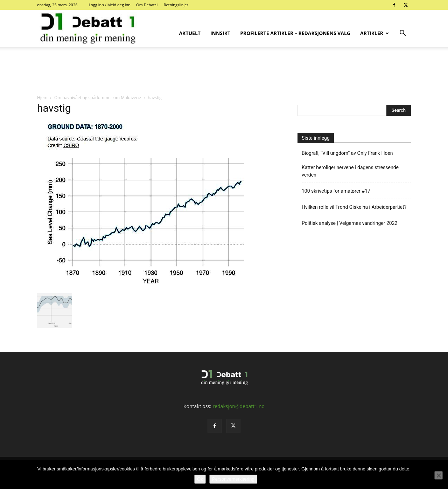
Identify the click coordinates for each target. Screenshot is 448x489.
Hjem (42, 98)
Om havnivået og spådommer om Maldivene (98, 98)
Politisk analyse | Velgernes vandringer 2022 (349, 223)
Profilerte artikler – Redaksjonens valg (295, 33)
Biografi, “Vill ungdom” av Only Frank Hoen (347, 153)
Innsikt (220, 33)
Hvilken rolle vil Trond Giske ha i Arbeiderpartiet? (354, 207)
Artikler (374, 33)
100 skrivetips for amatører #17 (336, 191)
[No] (439, 475)
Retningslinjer (176, 5)
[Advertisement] (224, 71)
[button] (402, 34)
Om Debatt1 (147, 5)
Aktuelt (190, 33)
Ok (200, 479)
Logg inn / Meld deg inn (110, 5)
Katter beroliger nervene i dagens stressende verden (350, 171)
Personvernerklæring (233, 479)
